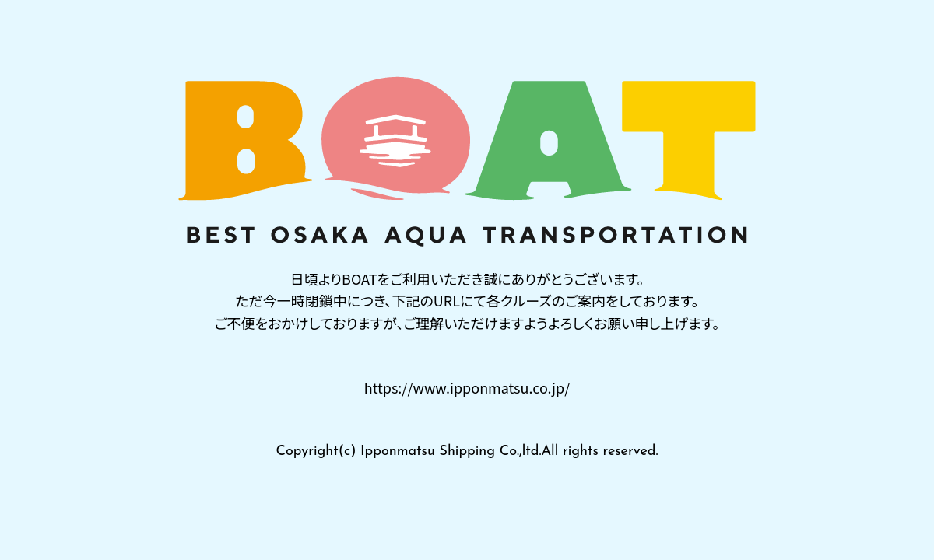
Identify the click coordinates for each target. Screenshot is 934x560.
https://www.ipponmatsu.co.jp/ (467, 387)
